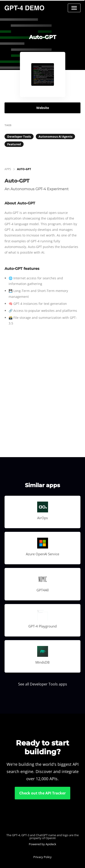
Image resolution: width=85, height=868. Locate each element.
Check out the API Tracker (42, 793)
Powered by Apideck (42, 844)
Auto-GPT (24, 169)
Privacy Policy (42, 857)
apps (8, 169)
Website (43, 108)
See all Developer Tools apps (43, 684)
